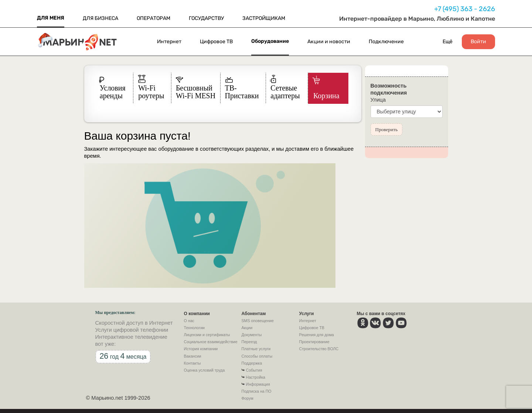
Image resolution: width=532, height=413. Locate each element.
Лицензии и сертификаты (207, 335)
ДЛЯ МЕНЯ (51, 18)
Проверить (387, 129)
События (254, 370)
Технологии (195, 328)
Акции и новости (329, 42)
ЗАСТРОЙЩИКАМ (264, 18)
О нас (189, 321)
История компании (201, 349)
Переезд (249, 342)
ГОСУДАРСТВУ (206, 18)
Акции (247, 328)
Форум (248, 398)
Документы (252, 335)
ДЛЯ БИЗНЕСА (100, 18)
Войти (478, 42)
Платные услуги (256, 349)
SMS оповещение (258, 321)
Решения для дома (317, 335)
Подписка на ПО (257, 391)
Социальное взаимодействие (211, 342)
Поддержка (252, 363)
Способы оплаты (257, 356)
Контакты (192, 363)
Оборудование (270, 41)
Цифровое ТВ (216, 42)
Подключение (386, 42)
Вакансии (193, 356)
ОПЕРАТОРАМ (154, 18)
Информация (258, 384)
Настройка (256, 377)
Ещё (448, 42)
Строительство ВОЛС (319, 349)
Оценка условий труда (204, 370)
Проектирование (314, 342)
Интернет (169, 42)
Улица (378, 100)
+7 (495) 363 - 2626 (465, 9)
